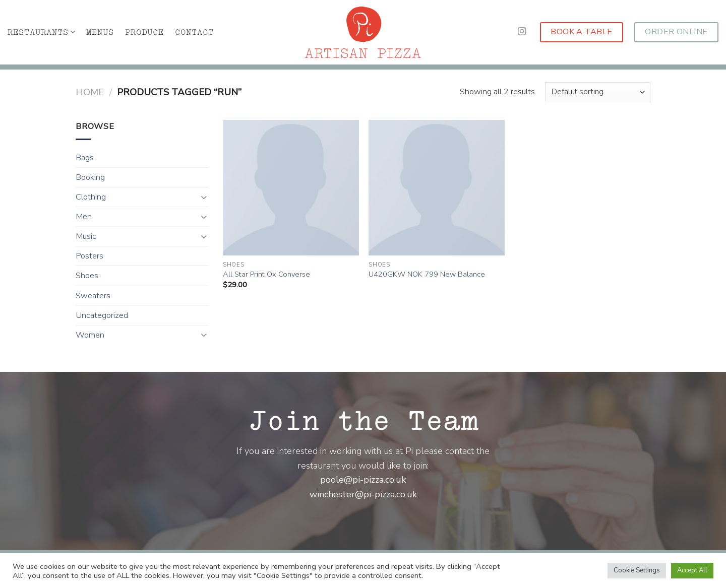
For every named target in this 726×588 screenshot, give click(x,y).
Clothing (91, 197)
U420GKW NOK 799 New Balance (427, 274)
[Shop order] (598, 92)
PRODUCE (144, 32)
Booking (90, 177)
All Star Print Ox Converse (266, 274)
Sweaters (93, 296)
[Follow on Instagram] (522, 32)
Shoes (87, 276)
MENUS (100, 32)
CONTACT (194, 32)
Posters (89, 256)
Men (84, 217)
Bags (85, 158)
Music (86, 236)
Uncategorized (102, 315)
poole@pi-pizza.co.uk (363, 480)
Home (90, 92)
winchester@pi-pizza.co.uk (363, 494)
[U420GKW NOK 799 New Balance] (437, 188)
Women (90, 335)
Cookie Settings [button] (637, 570)
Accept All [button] (692, 570)
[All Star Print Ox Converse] (291, 188)
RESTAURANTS (41, 32)
